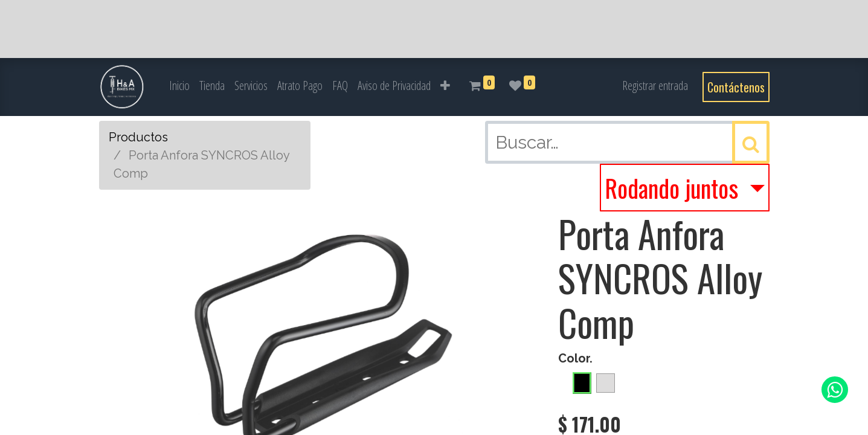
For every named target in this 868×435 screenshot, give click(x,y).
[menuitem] (179, 86)
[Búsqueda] (751, 142)
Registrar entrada (655, 85)
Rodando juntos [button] (674, 188)
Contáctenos (736, 87)
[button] (445, 86)
